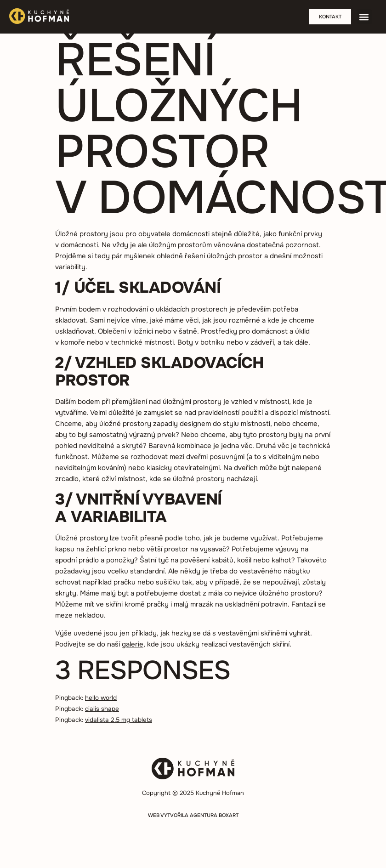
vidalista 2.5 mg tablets (119, 720)
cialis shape (102, 709)
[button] (364, 17)
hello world (101, 698)
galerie (133, 644)
